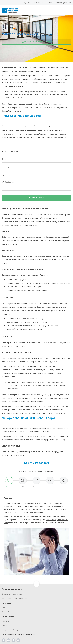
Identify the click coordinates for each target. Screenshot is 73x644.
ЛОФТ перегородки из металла (15, 598)
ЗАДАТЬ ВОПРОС (36, 198)
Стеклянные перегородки (12, 594)
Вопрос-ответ (7, 612)
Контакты (6, 621)
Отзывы (5, 626)
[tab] (9, 482)
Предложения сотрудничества (14, 630)
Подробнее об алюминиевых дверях (37, 42)
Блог (4, 608)
